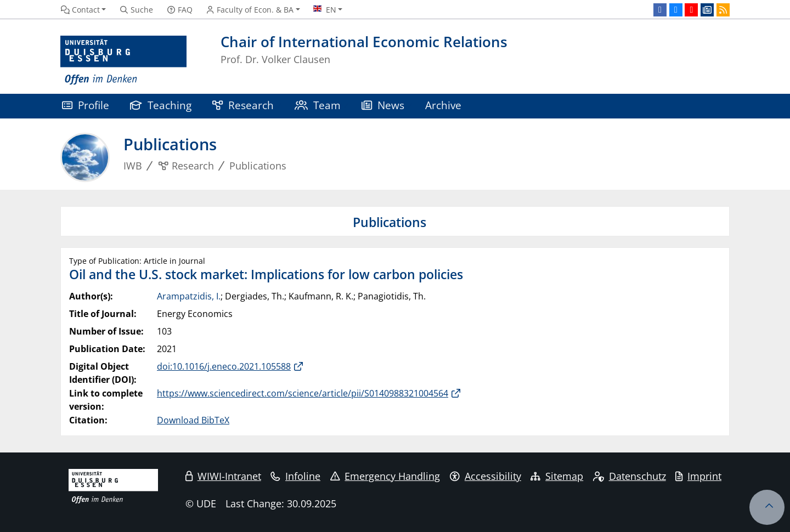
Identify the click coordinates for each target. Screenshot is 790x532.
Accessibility (486, 476)
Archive (443, 105)
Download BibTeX (193, 420)
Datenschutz (630, 476)
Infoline (295, 476)
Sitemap (557, 476)
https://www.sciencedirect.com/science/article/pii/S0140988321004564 (303, 393)
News (383, 105)
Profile (86, 105)
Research (243, 105)
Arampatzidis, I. (189, 296)
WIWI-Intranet (223, 476)
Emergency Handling (385, 476)
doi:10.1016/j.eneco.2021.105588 (224, 366)
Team (318, 105)
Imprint (698, 476)
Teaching (161, 105)
